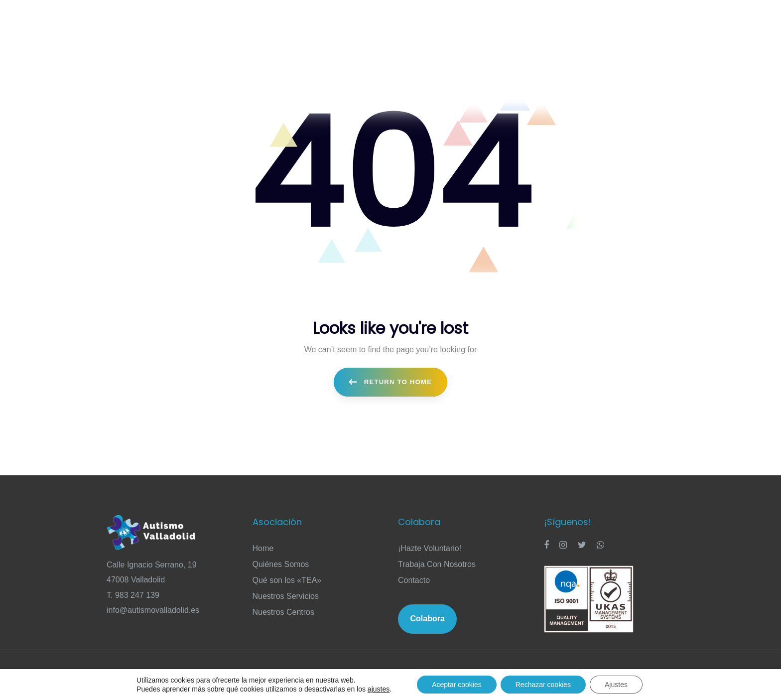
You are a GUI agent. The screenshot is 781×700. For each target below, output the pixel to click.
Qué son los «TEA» (287, 580)
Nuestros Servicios (286, 596)
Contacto (414, 580)
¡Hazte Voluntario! (430, 548)
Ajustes (616, 685)
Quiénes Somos (281, 564)
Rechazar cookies (543, 685)
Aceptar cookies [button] (457, 685)
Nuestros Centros (284, 612)
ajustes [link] (379, 689)
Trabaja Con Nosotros (437, 564)
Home (263, 548)
